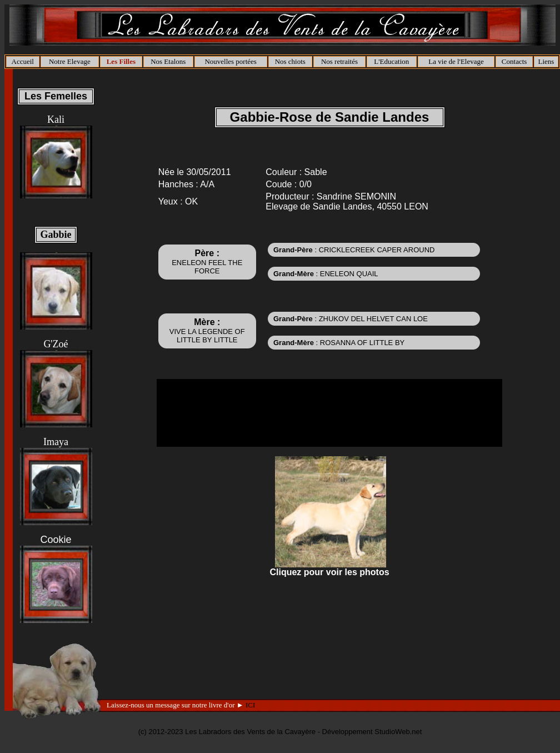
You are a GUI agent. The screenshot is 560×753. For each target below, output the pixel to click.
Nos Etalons (168, 61)
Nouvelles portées (231, 61)
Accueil (23, 61)
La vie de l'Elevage (456, 61)
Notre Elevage (70, 61)
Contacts (514, 61)
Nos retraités (339, 61)
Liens (546, 61)
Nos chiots (290, 61)
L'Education (391, 61)
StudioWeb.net (398, 732)
